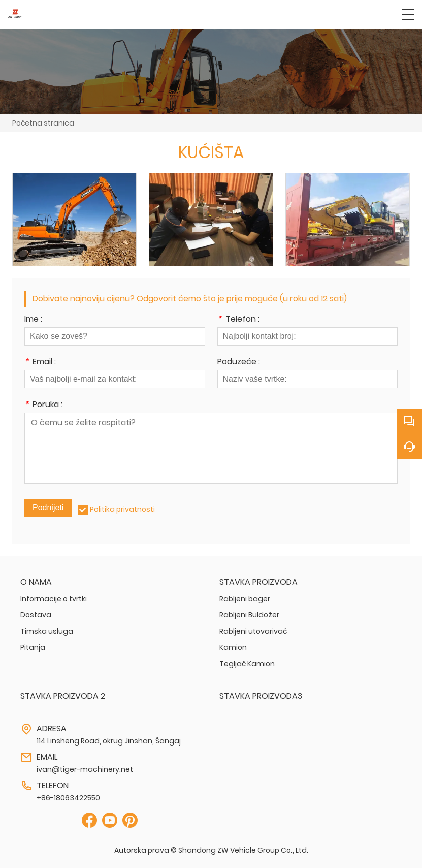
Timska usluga (47, 631)
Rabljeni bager (245, 599)
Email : (40, 363)
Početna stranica (43, 123)
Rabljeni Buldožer (249, 615)
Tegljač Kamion (247, 664)
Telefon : (238, 320)
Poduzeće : (239, 363)
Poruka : (43, 405)
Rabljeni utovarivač (253, 631)
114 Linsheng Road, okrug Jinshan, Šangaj (109, 741)
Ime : (33, 320)
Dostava (36, 615)
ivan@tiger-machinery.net (85, 769)
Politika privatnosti (122, 509)
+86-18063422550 (68, 798)
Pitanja (33, 647)
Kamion (233, 647)
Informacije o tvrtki (54, 599)
